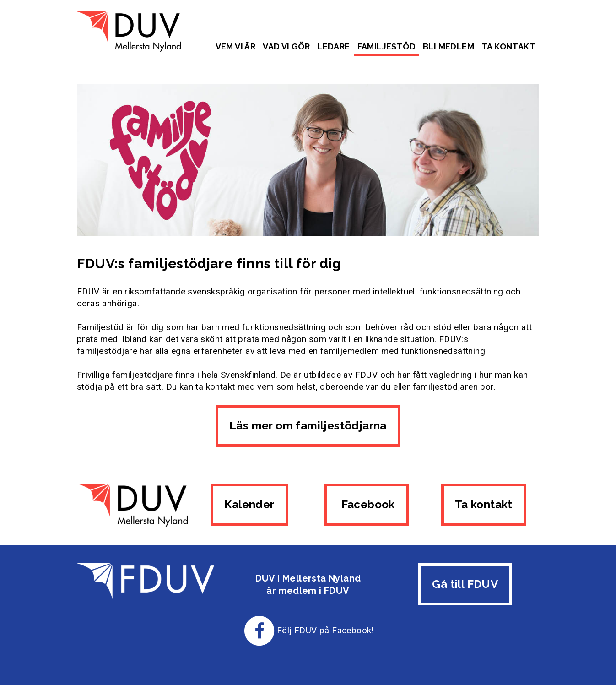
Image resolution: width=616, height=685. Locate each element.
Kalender (249, 504)
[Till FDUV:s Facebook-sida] (259, 630)
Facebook (367, 504)
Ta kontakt (508, 46)
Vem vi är (236, 46)
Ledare (333, 46)
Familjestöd (386, 46)
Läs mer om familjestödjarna (308, 426)
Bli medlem (448, 46)
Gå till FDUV (465, 584)
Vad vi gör (286, 46)
